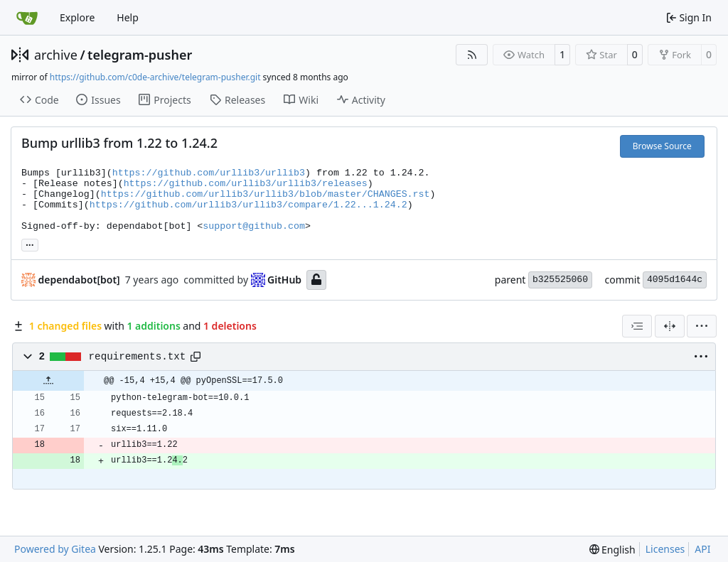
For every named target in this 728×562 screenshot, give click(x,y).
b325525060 (560, 280)
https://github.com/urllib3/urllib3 (209, 173)
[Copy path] (196, 357)
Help (128, 17)
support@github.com (254, 226)
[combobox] (637, 326)
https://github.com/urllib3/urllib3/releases (246, 184)
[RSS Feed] (472, 55)
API (702, 549)
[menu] (702, 326)
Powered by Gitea (55, 549)
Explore (77, 17)
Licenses (665, 549)
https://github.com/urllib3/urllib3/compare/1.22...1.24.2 (248, 205)
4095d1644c (675, 280)
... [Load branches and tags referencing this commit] (30, 244)
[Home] (27, 18)
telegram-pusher (140, 55)
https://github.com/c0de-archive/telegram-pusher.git (155, 77)
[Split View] (670, 326)
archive (56, 55)
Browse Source (662, 146)
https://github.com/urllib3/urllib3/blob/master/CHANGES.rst (266, 194)
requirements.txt (138, 357)
